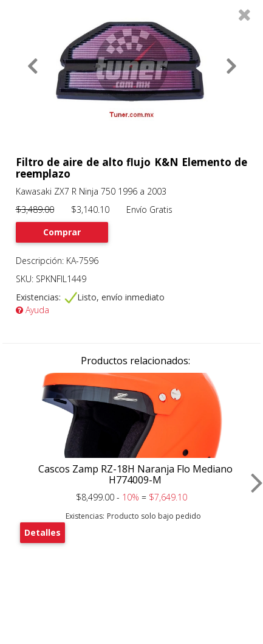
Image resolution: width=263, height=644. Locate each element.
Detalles (43, 532)
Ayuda (32, 310)
